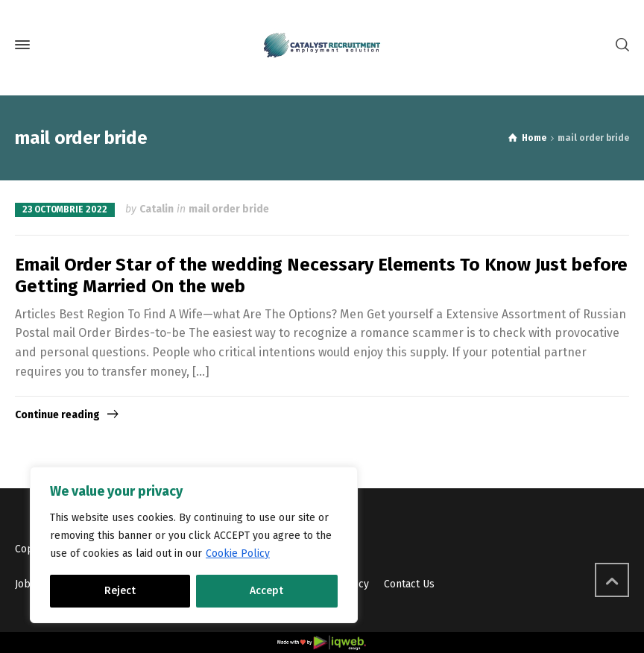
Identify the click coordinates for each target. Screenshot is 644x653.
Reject (120, 591)
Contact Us (409, 584)
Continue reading (57, 415)
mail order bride (229, 209)
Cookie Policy (238, 553)
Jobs (25, 584)
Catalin (157, 209)
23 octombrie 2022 (65, 209)
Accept (266, 591)
